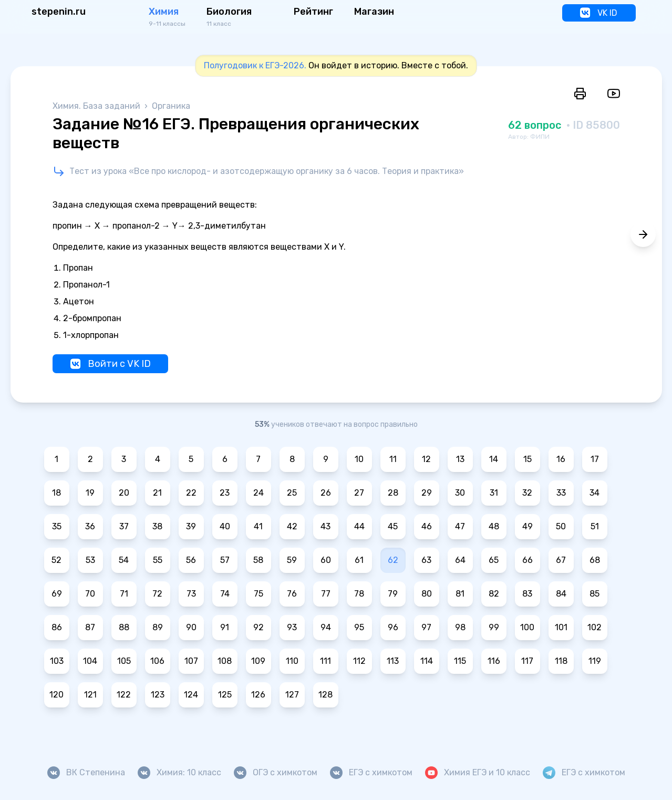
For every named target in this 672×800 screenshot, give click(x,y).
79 (393, 594)
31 (494, 493)
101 (561, 627)
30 (460, 493)
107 (191, 661)
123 (158, 695)
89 (158, 627)
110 (292, 661)
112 (359, 661)
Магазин (374, 12)
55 (158, 560)
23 (225, 493)
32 (527, 493)
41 (258, 526)
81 (460, 594)
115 (460, 661)
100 (527, 627)
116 (494, 661)
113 (393, 661)
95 (359, 627)
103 (57, 661)
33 (561, 493)
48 (494, 526)
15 (528, 459)
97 (426, 627)
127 (292, 695)
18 (56, 493)
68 (595, 560)
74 (225, 594)
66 (528, 560)
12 (426, 459)
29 (427, 493)
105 (124, 661)
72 (157, 594)
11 (393, 459)
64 (460, 560)
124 (191, 695)
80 (427, 594)
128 (325, 695)
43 (325, 526)
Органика (171, 106)
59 (292, 560)
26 (326, 493)
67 (561, 560)
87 (90, 627)
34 (595, 493)
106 (157, 661)
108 (225, 661)
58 (258, 560)
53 (90, 560)
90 (191, 627)
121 (90, 695)
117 (527, 661)
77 (326, 594)
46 (427, 526)
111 (325, 661)
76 (292, 594)
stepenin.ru (59, 12)
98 (460, 627)
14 (494, 459)
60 (326, 560)
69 (57, 594)
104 (90, 661)
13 (460, 459)
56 (191, 560)
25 (292, 493)
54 (124, 560)
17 (595, 459)
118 (561, 661)
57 (225, 560)
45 (393, 526)
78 (359, 594)
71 (124, 594)
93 (292, 627)
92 (259, 627)
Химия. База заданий (97, 106)
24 (259, 493)
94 (326, 627)
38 (157, 526)
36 (90, 526)
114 (427, 661)
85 (595, 594)
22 (191, 493)
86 (57, 627)
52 (56, 560)
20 (124, 493)
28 (393, 493)
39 (191, 526)
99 (494, 627)
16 (561, 459)
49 (528, 526)
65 (494, 560)
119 (595, 661)
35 (57, 526)
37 (124, 526)
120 (56, 695)
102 (595, 627)
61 (359, 560)
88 (124, 627)
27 (359, 493)
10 (359, 459)
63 (426, 560)
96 (393, 627)
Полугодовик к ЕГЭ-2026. (255, 65)
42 (292, 526)
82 (494, 594)
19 (90, 493)
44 (359, 526)
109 (258, 661)
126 (258, 695)
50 (561, 526)
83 (527, 594)
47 (460, 526)
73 (191, 594)
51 (595, 526)
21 (157, 493)
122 (124, 695)
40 (225, 526)
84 (561, 594)
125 (225, 695)
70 (90, 594)
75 (259, 594)
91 (225, 627)
